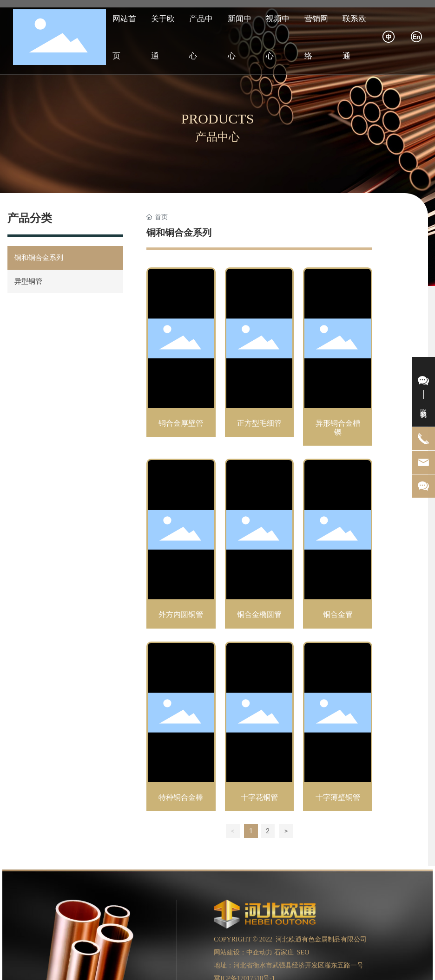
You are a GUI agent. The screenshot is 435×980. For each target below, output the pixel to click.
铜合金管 (338, 545)
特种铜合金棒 (181, 728)
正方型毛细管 (260, 358)
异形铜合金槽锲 (338, 358)
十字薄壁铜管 (338, 728)
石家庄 (284, 952)
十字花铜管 (260, 728)
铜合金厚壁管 (181, 358)
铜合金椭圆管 (260, 545)
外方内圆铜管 (181, 545)
